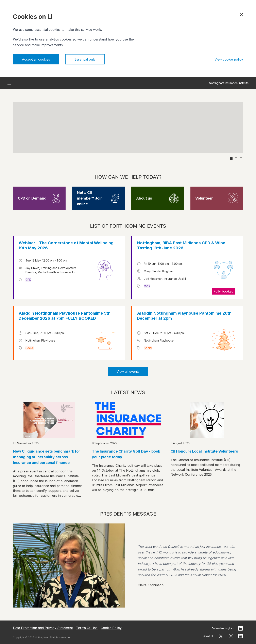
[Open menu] (9, 83)
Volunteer (204, 198)
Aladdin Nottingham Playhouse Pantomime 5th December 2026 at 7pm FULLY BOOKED (65, 316)
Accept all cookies (36, 59)
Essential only (85, 59)
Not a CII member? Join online (90, 198)
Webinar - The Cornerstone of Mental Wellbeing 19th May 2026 (66, 245)
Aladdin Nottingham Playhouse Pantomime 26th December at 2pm (184, 316)
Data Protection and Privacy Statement (43, 628)
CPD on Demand (32, 198)
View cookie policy (229, 59)
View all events (128, 372)
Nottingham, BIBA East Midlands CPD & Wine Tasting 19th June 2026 (181, 245)
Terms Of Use (87, 628)
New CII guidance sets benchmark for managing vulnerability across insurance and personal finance (47, 457)
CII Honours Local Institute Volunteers (204, 451)
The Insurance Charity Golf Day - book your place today (126, 454)
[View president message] (128, 565)
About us (144, 198)
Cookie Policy (111, 628)
